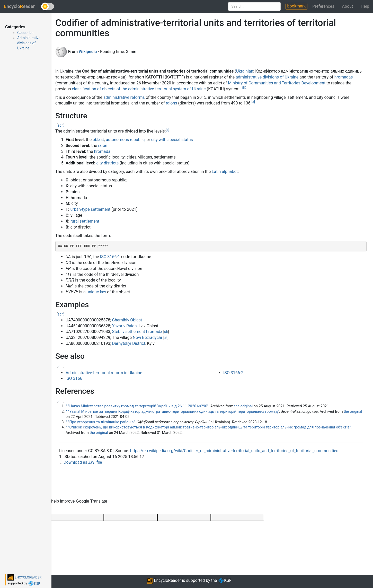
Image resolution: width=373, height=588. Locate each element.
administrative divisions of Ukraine (267, 77)
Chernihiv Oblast (127, 320)
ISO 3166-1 (110, 257)
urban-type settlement (90, 209)
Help (365, 6)
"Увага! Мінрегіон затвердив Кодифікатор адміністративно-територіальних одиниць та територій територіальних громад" (174, 412)
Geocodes (25, 33)
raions (172, 103)
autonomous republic (125, 140)
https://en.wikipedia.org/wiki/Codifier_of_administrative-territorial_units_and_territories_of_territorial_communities (234, 451)
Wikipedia (88, 52)
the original (243, 406)
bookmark (297, 6)
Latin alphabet (225, 172)
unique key (96, 292)
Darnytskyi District (129, 343)
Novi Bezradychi (147, 337)
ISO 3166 (74, 378)
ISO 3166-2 (233, 373)
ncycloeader (19, 6)
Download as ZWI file (83, 462)
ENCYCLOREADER (24, 577)
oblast (98, 140)
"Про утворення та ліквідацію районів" (101, 422)
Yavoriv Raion (125, 326)
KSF (34, 583)
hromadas (344, 77)
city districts (108, 163)
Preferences (323, 6)
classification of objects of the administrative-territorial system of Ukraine (139, 89)
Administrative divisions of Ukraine (29, 43)
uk (166, 332)
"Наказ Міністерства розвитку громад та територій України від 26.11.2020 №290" (138, 406)
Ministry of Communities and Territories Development (277, 83)
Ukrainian (245, 71)
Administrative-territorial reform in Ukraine (104, 373)
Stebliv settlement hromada (137, 332)
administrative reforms (124, 97)
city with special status (172, 140)
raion (103, 146)
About (348, 6)
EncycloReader (164, 580)
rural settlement (85, 221)
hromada (102, 151)
